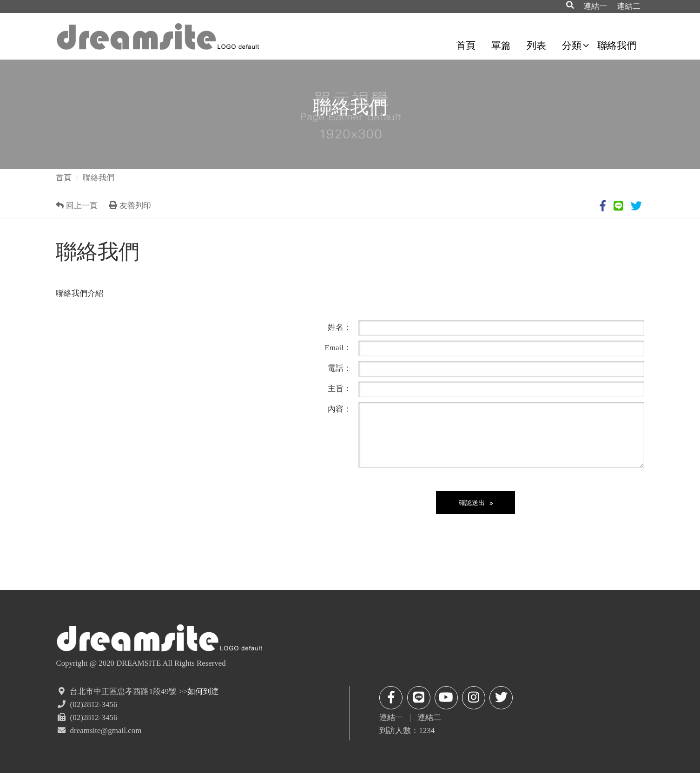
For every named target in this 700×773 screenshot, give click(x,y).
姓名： (340, 327)
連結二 (629, 6)
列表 (536, 45)
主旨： (340, 388)
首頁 (466, 45)
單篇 (501, 45)
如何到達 (203, 691)
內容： (340, 409)
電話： (340, 368)
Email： (338, 347)
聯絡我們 (617, 45)
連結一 (595, 6)
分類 (572, 45)
